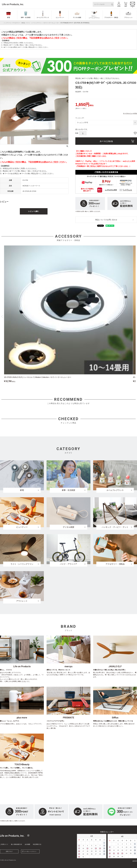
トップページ (8, 23)
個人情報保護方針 (17, 844)
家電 (9, 17)
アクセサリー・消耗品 (111, 17)
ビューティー (60, 17)
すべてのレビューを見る (130, 113)
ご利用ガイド (4, 844)
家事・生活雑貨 (26, 17)
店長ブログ (9, 851)
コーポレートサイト (30, 851)
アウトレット (128, 17)
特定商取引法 (37, 844)
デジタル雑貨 (77, 17)
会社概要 (28, 844)
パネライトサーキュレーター (51, 23)
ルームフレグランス (43, 17)
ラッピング (80, 118)
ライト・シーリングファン (94, 17)
